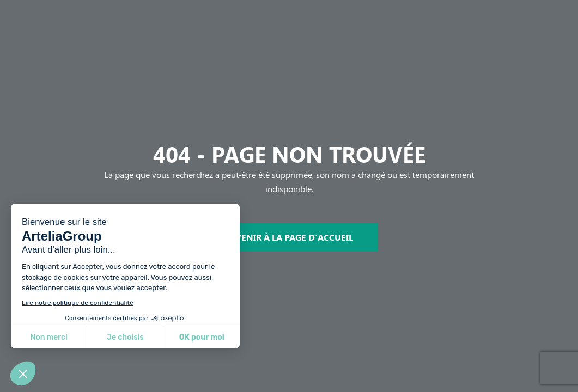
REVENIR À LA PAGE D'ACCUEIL (289, 237)
